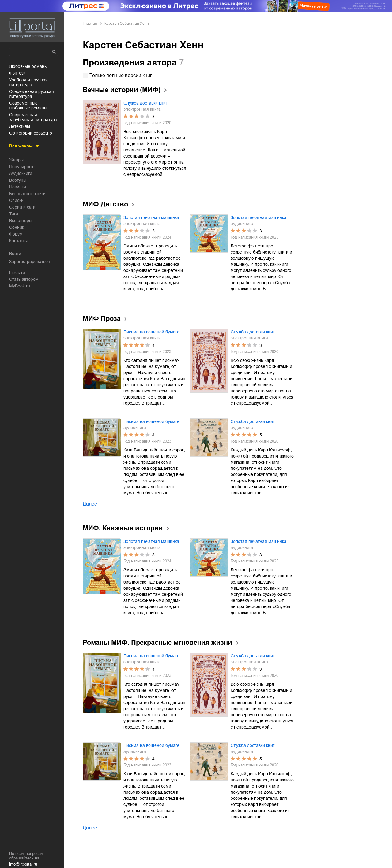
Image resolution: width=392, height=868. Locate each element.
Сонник (17, 227)
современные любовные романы (28, 106)
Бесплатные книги (27, 194)
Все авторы (21, 221)
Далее (90, 504)
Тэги (14, 214)
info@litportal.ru (23, 864)
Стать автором (24, 279)
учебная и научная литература (28, 82)
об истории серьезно (31, 133)
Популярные (22, 167)
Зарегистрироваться (30, 262)
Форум (16, 234)
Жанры (16, 160)
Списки (16, 200)
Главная (90, 24)
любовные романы (28, 66)
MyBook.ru (20, 286)
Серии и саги (22, 207)
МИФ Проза (102, 319)
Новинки (18, 187)
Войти (15, 254)
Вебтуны (18, 180)
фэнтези (17, 73)
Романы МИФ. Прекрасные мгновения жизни (157, 642)
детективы (20, 126)
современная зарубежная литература (33, 117)
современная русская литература (32, 94)
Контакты (18, 241)
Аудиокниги (21, 173)
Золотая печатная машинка (151, 217)
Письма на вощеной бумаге (151, 332)
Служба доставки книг (145, 103)
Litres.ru (17, 273)
